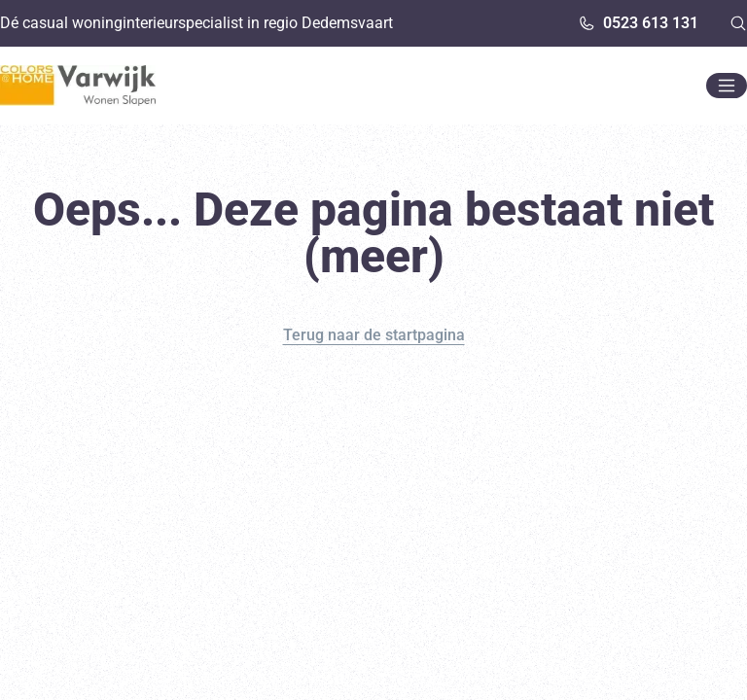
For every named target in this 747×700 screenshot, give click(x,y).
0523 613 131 (638, 23)
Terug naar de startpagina (374, 335)
